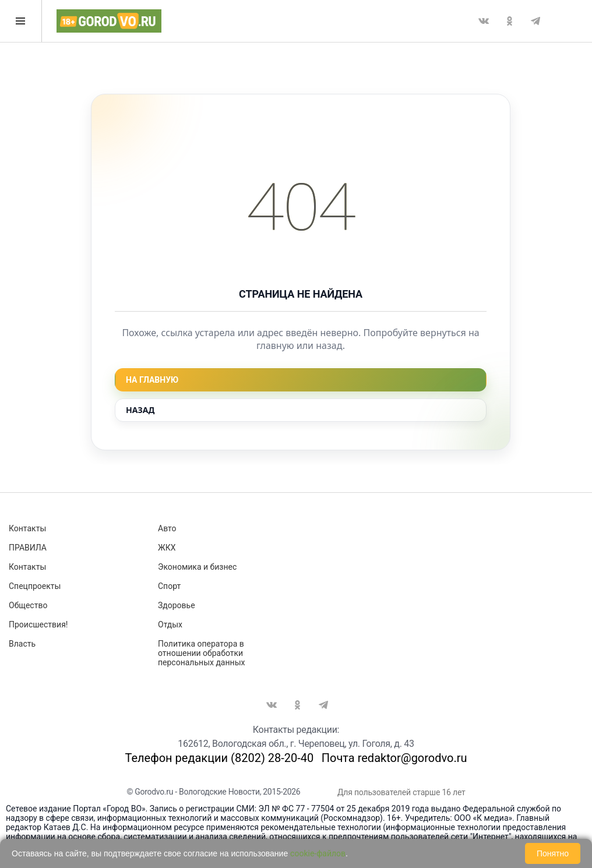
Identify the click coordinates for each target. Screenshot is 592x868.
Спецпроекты (35, 586)
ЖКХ (167, 548)
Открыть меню (20, 21)
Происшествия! (38, 624)
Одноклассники (509, 21)
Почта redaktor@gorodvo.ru (394, 758)
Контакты (27, 528)
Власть (22, 644)
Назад (140, 410)
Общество (28, 605)
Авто (167, 528)
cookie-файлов (318, 853)
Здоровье (177, 605)
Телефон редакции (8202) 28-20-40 (219, 758)
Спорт (169, 586)
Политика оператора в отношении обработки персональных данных (201, 653)
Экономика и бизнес (197, 567)
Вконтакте (484, 21)
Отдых (170, 624)
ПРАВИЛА (28, 548)
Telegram (535, 21)
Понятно (553, 853)
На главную (152, 380)
